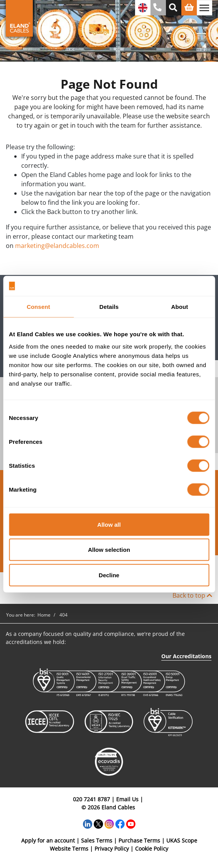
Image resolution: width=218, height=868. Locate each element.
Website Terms (69, 849)
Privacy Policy (112, 849)
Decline (109, 575)
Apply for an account (48, 840)
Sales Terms (97, 840)
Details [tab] (109, 307)
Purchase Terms (139, 840)
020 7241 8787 (91, 799)
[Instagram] (109, 823)
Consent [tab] (38, 307)
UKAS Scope (182, 840)
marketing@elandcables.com (57, 246)
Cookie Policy (152, 849)
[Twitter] (98, 823)
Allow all (109, 524)
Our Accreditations (186, 656)
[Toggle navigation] (204, 8)
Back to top (192, 595)
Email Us (127, 799)
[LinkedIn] (88, 823)
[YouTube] (131, 823)
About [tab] (180, 307)
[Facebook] (120, 823)
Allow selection (109, 550)
